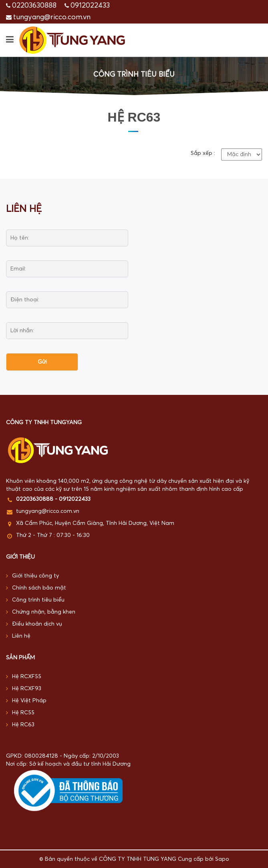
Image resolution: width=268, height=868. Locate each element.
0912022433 (90, 6)
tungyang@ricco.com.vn (52, 17)
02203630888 (34, 6)
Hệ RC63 (20, 725)
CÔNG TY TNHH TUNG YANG (138, 859)
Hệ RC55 (20, 713)
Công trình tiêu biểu (35, 600)
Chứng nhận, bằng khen (41, 612)
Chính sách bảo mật (36, 588)
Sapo (222, 859)
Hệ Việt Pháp (26, 701)
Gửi (42, 362)
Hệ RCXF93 (24, 689)
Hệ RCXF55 (24, 677)
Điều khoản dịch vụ (34, 624)
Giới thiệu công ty (32, 576)
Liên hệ (18, 636)
